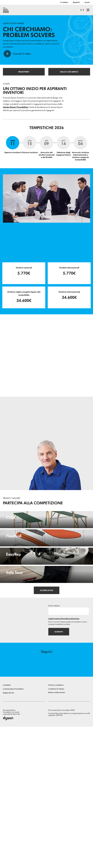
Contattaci (64, 2)
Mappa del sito (8, 834)
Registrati (76, 2)
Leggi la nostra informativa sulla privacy (64, 760)
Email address (54, 747)
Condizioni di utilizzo (56, 830)
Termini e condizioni (56, 826)
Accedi (87, 2)
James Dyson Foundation (16, 108)
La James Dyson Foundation (13, 830)
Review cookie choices (57, 834)
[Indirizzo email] (69, 752)
